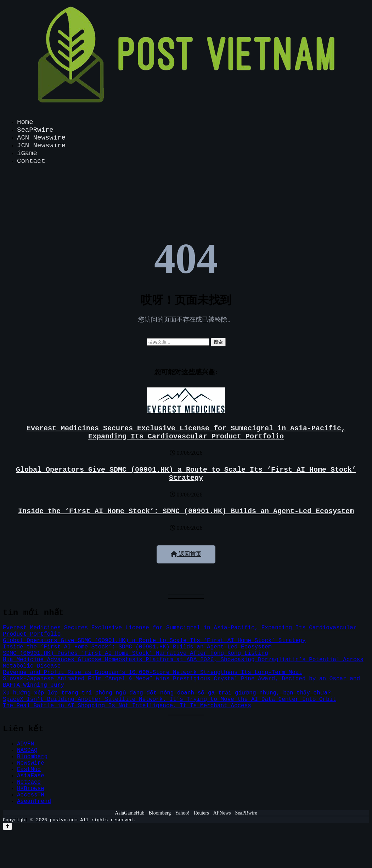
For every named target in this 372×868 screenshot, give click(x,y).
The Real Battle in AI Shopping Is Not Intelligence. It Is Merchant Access (127, 706)
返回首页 (186, 554)
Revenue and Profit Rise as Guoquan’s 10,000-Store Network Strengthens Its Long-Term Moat (153, 673)
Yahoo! (182, 813)
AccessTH (31, 795)
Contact (31, 161)
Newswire (31, 763)
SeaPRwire (35, 130)
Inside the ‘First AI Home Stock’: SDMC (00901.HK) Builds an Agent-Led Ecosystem (186, 511)
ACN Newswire (41, 138)
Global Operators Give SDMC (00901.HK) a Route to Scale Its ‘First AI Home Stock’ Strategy (186, 474)
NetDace (29, 782)
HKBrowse (31, 789)
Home (25, 122)
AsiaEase (31, 776)
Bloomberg (32, 757)
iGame (27, 153)
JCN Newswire (41, 146)
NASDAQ (27, 750)
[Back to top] (7, 826)
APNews (222, 813)
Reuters (201, 813)
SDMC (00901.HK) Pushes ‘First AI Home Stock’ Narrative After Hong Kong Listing (136, 653)
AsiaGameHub (129, 813)
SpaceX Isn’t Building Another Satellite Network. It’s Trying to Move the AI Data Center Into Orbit (170, 699)
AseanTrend (34, 801)
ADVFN (26, 744)
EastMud (29, 770)
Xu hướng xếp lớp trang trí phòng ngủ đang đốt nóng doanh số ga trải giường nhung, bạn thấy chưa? (166, 693)
